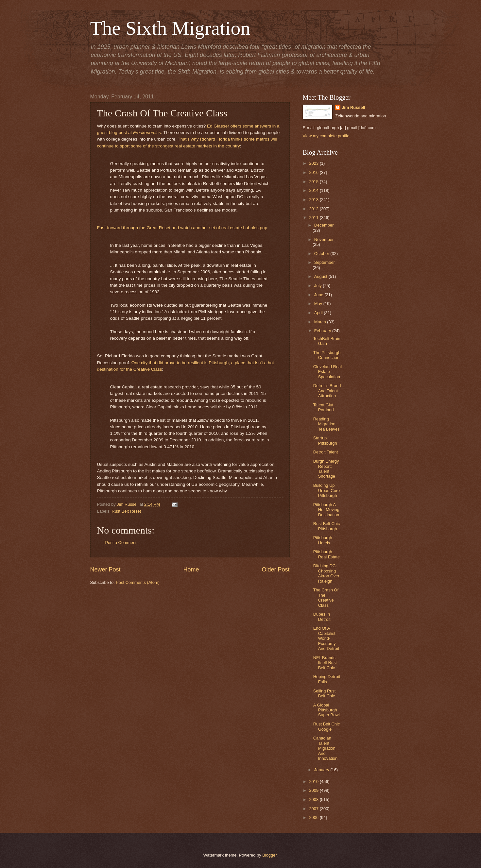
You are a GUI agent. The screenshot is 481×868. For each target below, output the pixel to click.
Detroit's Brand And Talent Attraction (327, 391)
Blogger (269, 855)
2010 (314, 782)
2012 (314, 209)
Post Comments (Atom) (138, 582)
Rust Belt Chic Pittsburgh (327, 526)
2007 (314, 809)
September (325, 262)
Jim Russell (353, 107)
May (319, 304)
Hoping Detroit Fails (327, 679)
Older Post (275, 570)
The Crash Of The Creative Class (326, 597)
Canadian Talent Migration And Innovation (325, 748)
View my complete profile (326, 136)
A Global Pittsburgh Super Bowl (326, 710)
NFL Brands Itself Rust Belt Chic (325, 663)
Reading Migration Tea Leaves (326, 424)
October (322, 254)
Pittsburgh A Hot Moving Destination (326, 510)
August (321, 276)
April (319, 313)
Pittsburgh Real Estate (327, 554)
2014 (314, 190)
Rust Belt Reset (126, 511)
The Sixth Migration (170, 28)
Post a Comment (121, 543)
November (324, 239)
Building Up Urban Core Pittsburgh (327, 490)
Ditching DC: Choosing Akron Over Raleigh (326, 573)
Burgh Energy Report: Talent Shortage (326, 469)
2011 (314, 218)
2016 (314, 172)
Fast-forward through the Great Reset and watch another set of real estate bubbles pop (182, 228)
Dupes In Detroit (322, 617)
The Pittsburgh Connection (327, 355)
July (318, 286)
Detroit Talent (326, 452)
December (324, 225)
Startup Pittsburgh (325, 440)
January (322, 770)
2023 (314, 163)
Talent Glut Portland (324, 407)
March (321, 322)
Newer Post (105, 570)
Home (191, 570)
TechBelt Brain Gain (327, 341)
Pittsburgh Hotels (323, 540)
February (323, 331)
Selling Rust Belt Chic (325, 693)
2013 (314, 200)
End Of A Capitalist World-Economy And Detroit (326, 638)
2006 (314, 817)
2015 (314, 182)
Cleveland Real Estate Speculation (327, 372)
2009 (314, 790)
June (319, 295)
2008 (314, 800)
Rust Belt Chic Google (327, 726)
